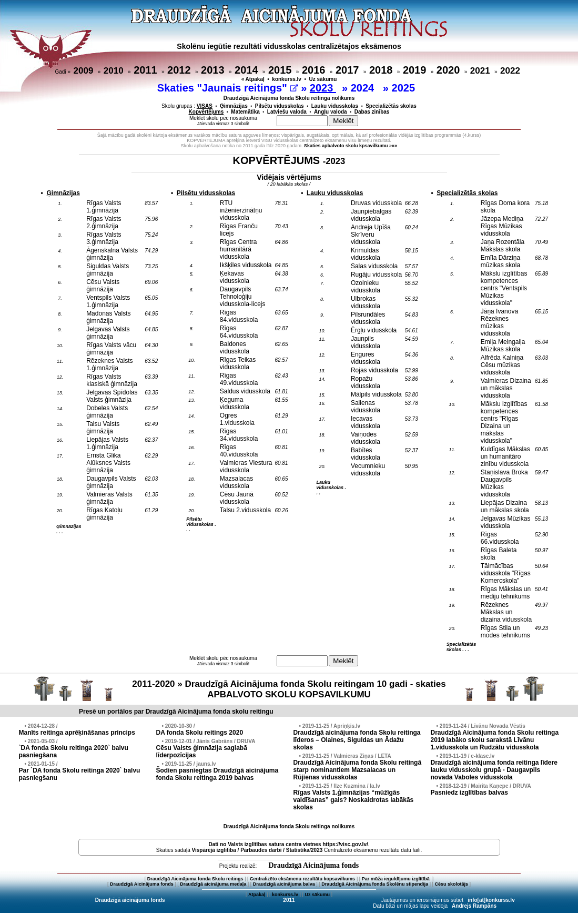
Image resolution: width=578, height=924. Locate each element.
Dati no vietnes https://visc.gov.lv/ (288, 844)
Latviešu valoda (287, 112)
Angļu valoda (331, 112)
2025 (405, 88)
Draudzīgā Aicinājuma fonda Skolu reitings (195, 879)
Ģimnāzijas (234, 106)
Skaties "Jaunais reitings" (228, 88)
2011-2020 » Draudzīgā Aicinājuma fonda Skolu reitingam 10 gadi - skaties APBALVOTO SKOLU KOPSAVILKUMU (289, 689)
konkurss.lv (287, 79)
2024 (364, 88)
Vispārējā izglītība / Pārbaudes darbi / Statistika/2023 (257, 850)
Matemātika (245, 112)
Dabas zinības (372, 112)
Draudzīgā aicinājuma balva (284, 884)
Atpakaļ (257, 895)
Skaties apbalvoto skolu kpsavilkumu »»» (351, 146)
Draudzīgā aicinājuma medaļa (213, 884)
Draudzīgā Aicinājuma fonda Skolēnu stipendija (375, 884)
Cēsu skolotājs (452, 884)
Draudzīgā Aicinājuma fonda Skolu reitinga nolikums (289, 98)
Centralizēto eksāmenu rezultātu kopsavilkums (302, 879)
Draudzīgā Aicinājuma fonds (313, 865)
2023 (323, 88)
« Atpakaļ (253, 79)
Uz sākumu (323, 79)
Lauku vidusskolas (335, 106)
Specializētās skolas (391, 106)
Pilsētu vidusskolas (280, 106)
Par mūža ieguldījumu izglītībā (397, 879)
